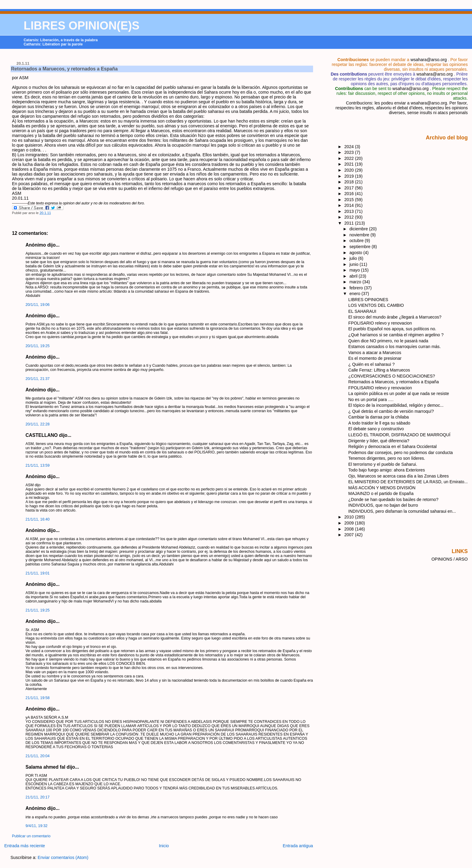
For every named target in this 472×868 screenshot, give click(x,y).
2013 (350, 211)
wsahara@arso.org (429, 60)
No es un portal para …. (371, 400)
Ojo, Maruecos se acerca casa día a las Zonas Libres (399, 476)
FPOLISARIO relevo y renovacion (380, 323)
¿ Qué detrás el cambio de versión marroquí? (391, 411)
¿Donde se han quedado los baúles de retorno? (393, 499)
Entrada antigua (298, 846)
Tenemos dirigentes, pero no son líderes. (387, 458)
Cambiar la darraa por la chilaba (379, 417)
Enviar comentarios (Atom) (63, 857)
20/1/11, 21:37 (38, 379)
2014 (350, 205)
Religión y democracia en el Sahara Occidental (393, 446)
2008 (350, 529)
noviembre (360, 235)
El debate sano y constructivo (376, 429)
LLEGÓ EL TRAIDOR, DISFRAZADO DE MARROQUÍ (399, 435)
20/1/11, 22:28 (38, 424)
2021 (350, 164)
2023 (350, 152)
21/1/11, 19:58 (38, 698)
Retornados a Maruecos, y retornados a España (64, 69)
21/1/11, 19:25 (38, 610)
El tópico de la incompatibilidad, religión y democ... (396, 405)
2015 (350, 200)
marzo (356, 282)
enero (356, 294)
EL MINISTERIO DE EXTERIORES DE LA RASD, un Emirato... (408, 482)
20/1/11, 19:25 (38, 346)
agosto (356, 253)
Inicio (164, 846)
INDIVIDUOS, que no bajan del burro (383, 505)
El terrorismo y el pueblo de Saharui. (383, 464)
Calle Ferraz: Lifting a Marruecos (379, 370)
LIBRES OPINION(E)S (81, 26)
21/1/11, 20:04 (38, 756)
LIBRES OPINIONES (368, 300)
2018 (350, 182)
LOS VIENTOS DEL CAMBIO (376, 305)
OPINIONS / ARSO (450, 559)
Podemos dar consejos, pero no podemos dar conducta (401, 453)
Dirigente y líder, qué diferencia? (379, 441)
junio (355, 264)
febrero (357, 288)
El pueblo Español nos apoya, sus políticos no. (392, 329)
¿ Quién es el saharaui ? (371, 364)
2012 (350, 217)
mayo (355, 270)
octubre (357, 241)
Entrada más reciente (25, 846)
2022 (350, 158)
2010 (350, 517)
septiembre (361, 247)
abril (354, 276)
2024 (350, 147)
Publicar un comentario (31, 836)
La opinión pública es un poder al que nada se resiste (399, 394)
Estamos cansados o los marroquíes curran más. (394, 347)
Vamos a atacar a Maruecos (375, 353)
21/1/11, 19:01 (38, 573)
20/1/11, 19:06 (38, 305)
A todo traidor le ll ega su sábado (379, 423)
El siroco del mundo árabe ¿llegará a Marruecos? (395, 317)
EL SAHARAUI (362, 311)
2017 (350, 188)
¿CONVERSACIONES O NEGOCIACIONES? (392, 376)
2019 (350, 176)
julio (354, 258)
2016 (350, 194)
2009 (350, 523)
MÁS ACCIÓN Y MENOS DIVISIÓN (382, 488)
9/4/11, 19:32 (37, 826)
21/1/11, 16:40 (38, 519)
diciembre (359, 229)
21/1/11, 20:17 (38, 797)
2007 (350, 535)
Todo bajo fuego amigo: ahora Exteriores (387, 470)
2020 (350, 170)
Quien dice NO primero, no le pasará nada (388, 341)
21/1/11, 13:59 (38, 465)
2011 (350, 223)
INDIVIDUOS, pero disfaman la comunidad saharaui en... (402, 511)
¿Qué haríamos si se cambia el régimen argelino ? (396, 335)
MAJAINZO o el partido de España (381, 493)
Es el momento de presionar (375, 358)
